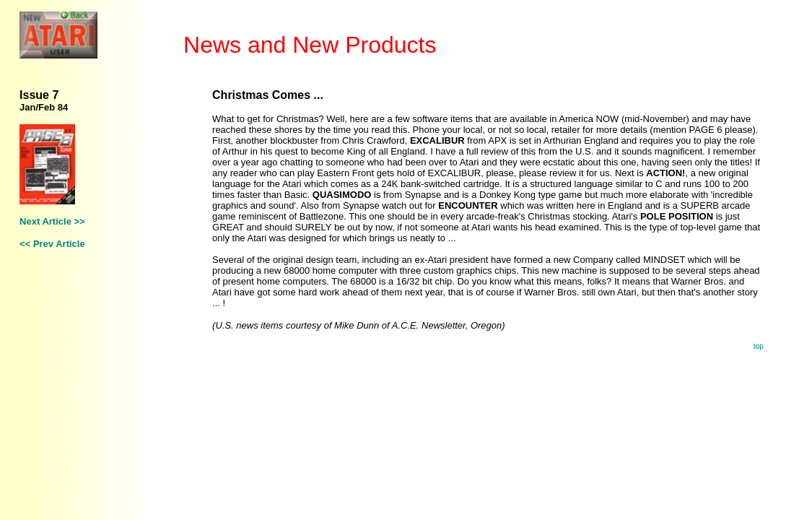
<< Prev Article (52, 244)
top (759, 346)
